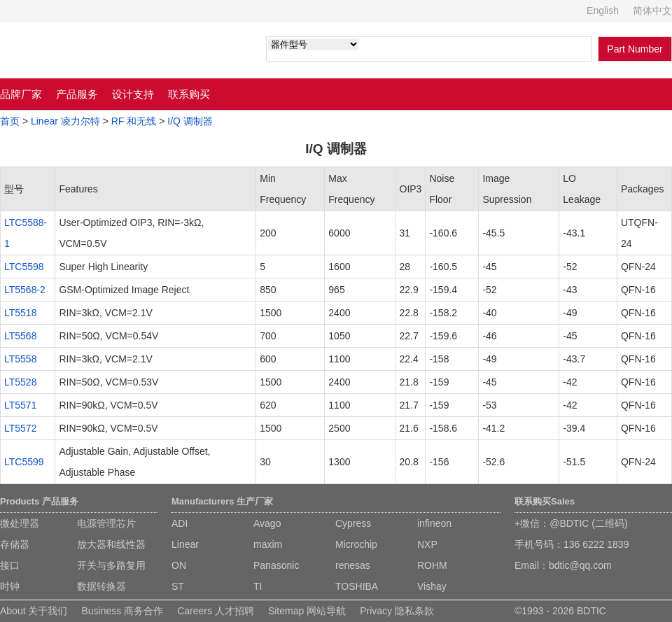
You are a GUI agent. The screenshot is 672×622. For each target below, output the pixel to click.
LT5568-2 (25, 290)
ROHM (432, 565)
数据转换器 (101, 586)
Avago (267, 523)
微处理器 (20, 523)
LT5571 (20, 405)
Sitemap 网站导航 (307, 611)
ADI (180, 523)
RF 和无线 (134, 121)
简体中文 (652, 10)
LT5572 (20, 428)
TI (258, 586)
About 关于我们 (34, 611)
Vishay (432, 586)
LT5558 (20, 359)
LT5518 (20, 313)
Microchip (356, 544)
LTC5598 (24, 267)
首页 (10, 121)
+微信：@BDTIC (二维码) (571, 523)
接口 (10, 565)
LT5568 (20, 336)
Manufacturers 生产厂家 (222, 501)
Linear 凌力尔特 (65, 121)
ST (178, 586)
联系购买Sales (545, 501)
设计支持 (133, 94)
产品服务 (77, 94)
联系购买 (189, 94)
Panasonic (276, 565)
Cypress (353, 523)
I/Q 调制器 (190, 121)
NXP (427, 544)
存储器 (15, 544)
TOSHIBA (357, 586)
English (603, 10)
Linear (185, 544)
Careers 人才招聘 (216, 611)
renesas (353, 565)
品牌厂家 (21, 94)
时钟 (10, 586)
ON (179, 565)
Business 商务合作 (122, 611)
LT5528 (20, 382)
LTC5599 (24, 462)
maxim (268, 544)
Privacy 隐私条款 (397, 611)
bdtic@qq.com (580, 565)
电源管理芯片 (106, 523)
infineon (434, 523)
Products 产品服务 (39, 501)
